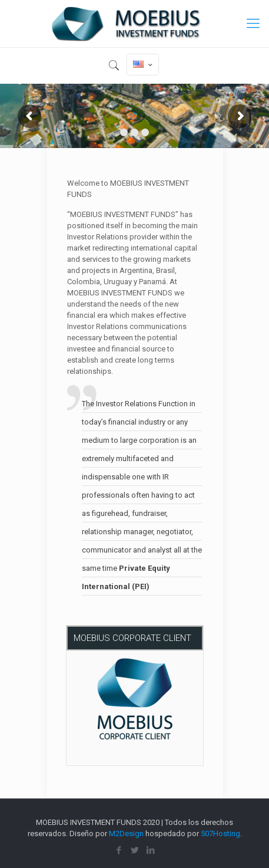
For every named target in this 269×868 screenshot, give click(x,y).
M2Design (126, 834)
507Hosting (220, 834)
